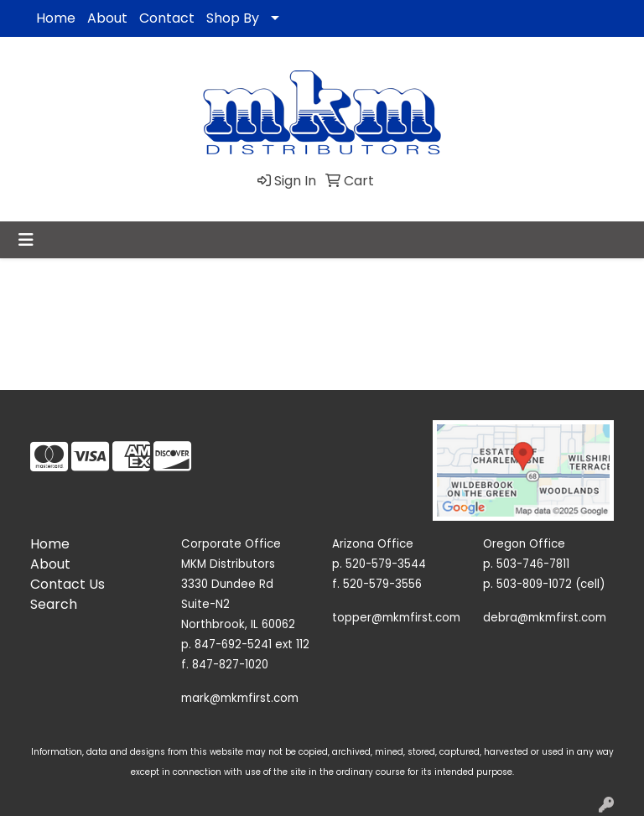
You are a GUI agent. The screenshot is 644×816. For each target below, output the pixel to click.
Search (54, 604)
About (107, 18)
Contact (167, 18)
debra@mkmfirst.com (545, 618)
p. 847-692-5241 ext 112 (245, 644)
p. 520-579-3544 (379, 564)
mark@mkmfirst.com (240, 698)
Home (56, 18)
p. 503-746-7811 (526, 564)
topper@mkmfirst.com (396, 618)
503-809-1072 (534, 584)
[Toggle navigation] (26, 240)
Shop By (233, 18)
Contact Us (68, 584)
